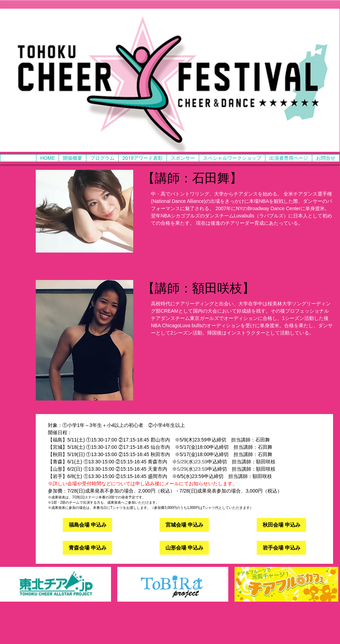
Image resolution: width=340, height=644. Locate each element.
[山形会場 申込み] (184, 548)
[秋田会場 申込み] (281, 525)
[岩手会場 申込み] (281, 548)
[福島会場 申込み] (87, 525)
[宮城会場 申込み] (184, 525)
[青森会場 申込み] (87, 548)
